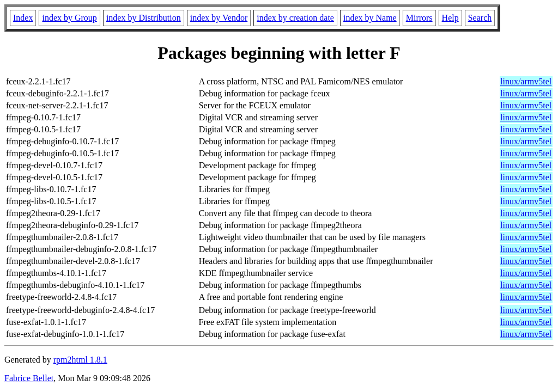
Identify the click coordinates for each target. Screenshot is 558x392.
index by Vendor (219, 18)
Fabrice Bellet (29, 378)
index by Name (370, 18)
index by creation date (295, 18)
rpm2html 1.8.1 (80, 360)
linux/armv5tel (526, 81)
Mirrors (419, 18)
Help (450, 18)
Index (23, 18)
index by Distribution (144, 18)
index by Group (69, 18)
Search (480, 18)
